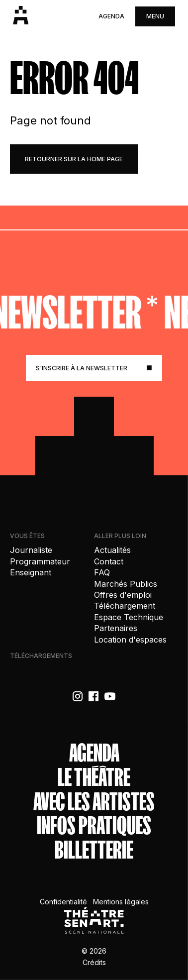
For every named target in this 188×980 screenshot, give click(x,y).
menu (155, 16)
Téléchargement (125, 606)
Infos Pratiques (94, 826)
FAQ (102, 572)
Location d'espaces (130, 640)
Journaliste (31, 550)
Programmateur (40, 561)
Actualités (112, 550)
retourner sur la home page (74, 159)
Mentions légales (121, 902)
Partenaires (116, 628)
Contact (109, 561)
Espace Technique (129, 617)
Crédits (94, 962)
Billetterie (94, 850)
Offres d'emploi (123, 595)
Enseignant (31, 572)
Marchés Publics (126, 584)
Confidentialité (63, 902)
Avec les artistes (94, 802)
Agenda (111, 16)
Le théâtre (94, 778)
